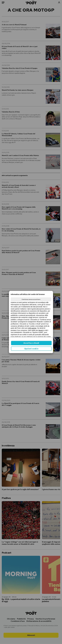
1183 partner (32, 328)
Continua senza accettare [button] (31, 299)
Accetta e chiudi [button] (31, 343)
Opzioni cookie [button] (31, 349)
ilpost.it (41, 330)
